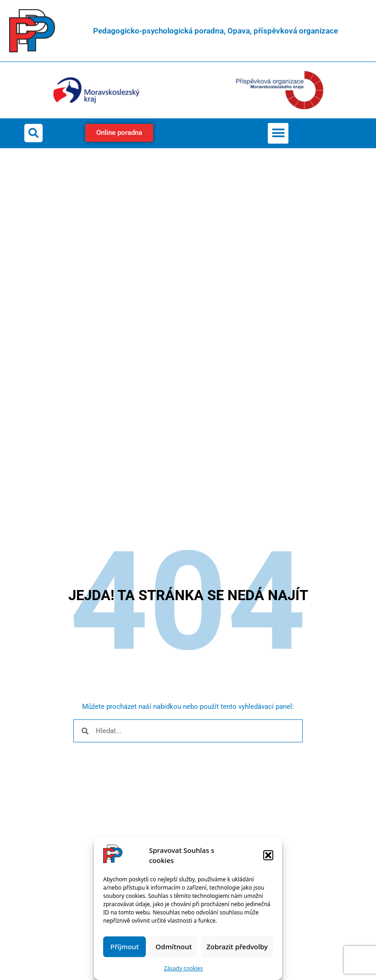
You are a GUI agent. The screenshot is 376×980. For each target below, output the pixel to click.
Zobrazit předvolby (237, 947)
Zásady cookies (184, 968)
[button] (268, 855)
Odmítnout (174, 947)
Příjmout (125, 947)
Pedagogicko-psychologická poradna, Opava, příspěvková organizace (216, 31)
